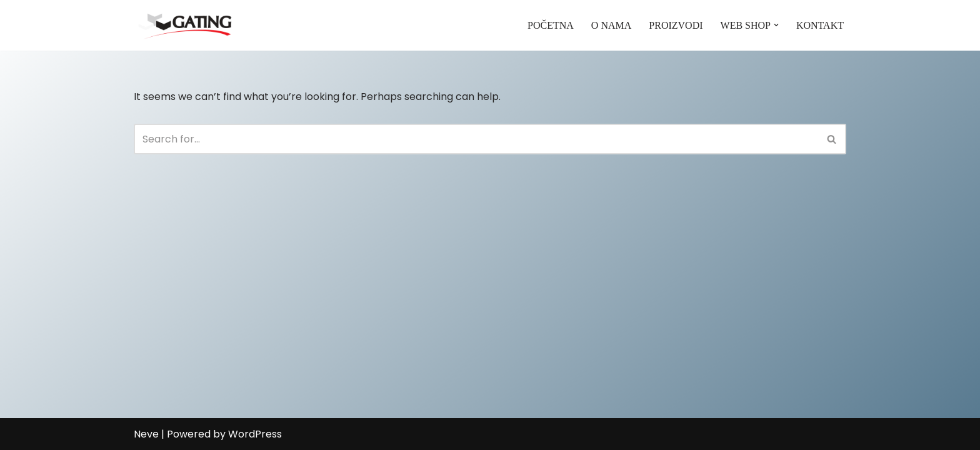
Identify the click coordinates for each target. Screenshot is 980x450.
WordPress (255, 434)
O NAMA (611, 25)
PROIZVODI (676, 25)
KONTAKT (820, 25)
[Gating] (185, 25)
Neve (146, 434)
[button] (776, 25)
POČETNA (551, 25)
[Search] (476, 139)
